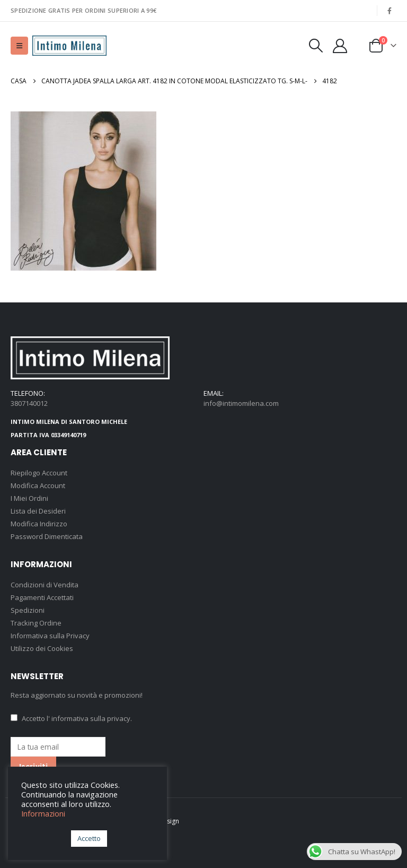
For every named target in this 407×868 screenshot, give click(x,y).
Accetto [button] (89, 838)
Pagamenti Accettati (42, 597)
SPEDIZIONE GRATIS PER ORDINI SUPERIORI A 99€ (83, 10)
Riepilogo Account (39, 473)
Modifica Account (38, 485)
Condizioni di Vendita (45, 585)
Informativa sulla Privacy (50, 636)
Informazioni (43, 813)
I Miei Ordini (29, 498)
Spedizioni (28, 610)
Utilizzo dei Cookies (42, 648)
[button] (19, 46)
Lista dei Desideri (38, 511)
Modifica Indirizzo (39, 524)
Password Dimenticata (47, 536)
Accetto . (71, 718)
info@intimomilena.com (241, 403)
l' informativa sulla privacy (89, 718)
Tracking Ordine (36, 623)
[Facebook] (390, 11)
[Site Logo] (69, 46)
